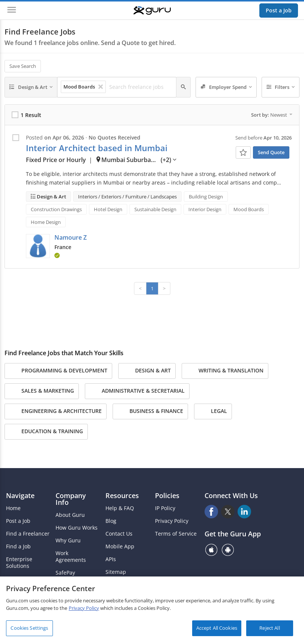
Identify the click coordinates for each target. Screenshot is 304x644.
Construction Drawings (56, 209)
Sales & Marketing (42, 391)
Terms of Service (176, 534)
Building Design (206, 197)
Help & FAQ (120, 508)
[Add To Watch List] (243, 152)
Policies (167, 495)
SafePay (65, 573)
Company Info (71, 499)
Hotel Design (108, 209)
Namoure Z (71, 237)
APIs (111, 559)
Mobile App (120, 546)
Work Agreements (71, 557)
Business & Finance (150, 411)
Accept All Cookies (217, 628)
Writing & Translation (225, 371)
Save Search (23, 66)
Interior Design (205, 209)
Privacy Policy (172, 521)
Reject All (269, 628)
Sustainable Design (155, 209)
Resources (122, 495)
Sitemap (116, 572)
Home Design (46, 222)
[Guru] (152, 11)
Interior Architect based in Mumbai (97, 148)
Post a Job (279, 10)
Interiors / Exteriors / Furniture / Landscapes (127, 197)
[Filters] (281, 87)
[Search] (183, 87)
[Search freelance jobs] (141, 87)
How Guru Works (77, 528)
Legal (213, 411)
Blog (111, 521)
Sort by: (272, 115)
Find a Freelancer (28, 534)
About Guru (70, 515)
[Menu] (12, 11)
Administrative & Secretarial (137, 391)
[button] (38, 246)
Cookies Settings (29, 628)
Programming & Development (58, 371)
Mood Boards (249, 209)
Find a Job (18, 546)
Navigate (20, 495)
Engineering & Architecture (56, 411)
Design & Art (51, 197)
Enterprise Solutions (19, 563)
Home (13, 508)
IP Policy (165, 508)
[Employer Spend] (226, 87)
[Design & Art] (31, 87)
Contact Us (119, 534)
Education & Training (46, 432)
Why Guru (68, 540)
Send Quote (271, 152)
